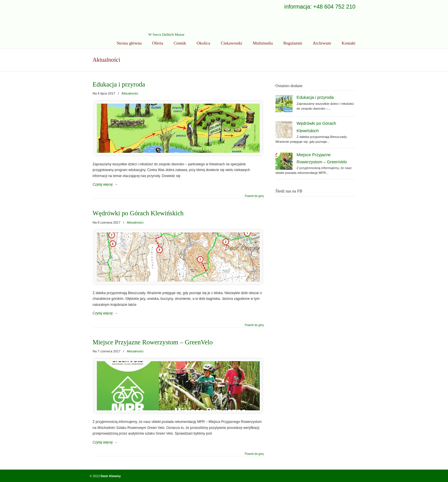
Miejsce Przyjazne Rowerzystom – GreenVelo (153, 342)
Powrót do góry (254, 196)
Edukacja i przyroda (119, 84)
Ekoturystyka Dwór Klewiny (135, 19)
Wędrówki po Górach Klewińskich (138, 213)
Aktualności (130, 93)
